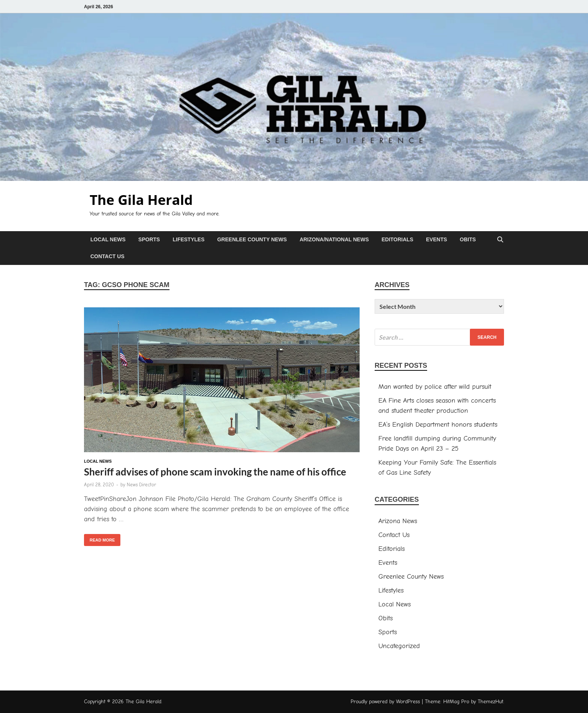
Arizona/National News (334, 239)
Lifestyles (188, 239)
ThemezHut (490, 702)
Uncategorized (399, 646)
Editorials (397, 239)
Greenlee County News (252, 239)
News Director (141, 485)
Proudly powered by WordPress (385, 702)
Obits (468, 239)
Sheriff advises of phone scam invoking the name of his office (215, 472)
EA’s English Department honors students (438, 425)
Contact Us (107, 256)
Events (436, 239)
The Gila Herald (141, 200)
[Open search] (500, 240)
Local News (108, 239)
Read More (99, 538)
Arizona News (398, 521)
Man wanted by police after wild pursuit (435, 387)
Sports (149, 239)
